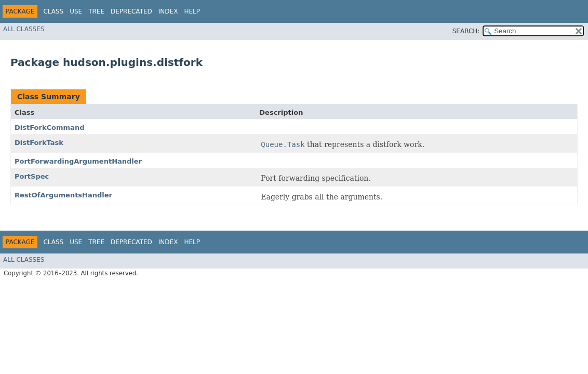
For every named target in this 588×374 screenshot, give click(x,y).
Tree (96, 11)
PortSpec (32, 176)
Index (168, 11)
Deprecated (131, 11)
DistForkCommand (49, 128)
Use (76, 11)
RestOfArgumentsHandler (63, 195)
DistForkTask (39, 143)
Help (192, 11)
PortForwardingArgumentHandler (78, 161)
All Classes (24, 29)
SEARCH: (466, 31)
